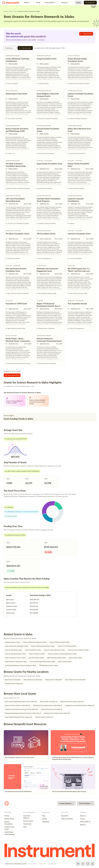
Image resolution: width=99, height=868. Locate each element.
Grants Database (51, 3)
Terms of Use (43, 864)
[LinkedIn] (93, 864)
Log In (79, 3)
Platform (28, 3)
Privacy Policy (33, 864)
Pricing (38, 3)
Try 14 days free (90, 3)
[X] (83, 864)
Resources (65, 3)
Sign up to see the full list (12, 375)
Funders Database (66, 803)
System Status (52, 864)
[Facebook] (78, 864)
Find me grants (86, 34)
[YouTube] (88, 864)
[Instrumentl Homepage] (11, 3)
